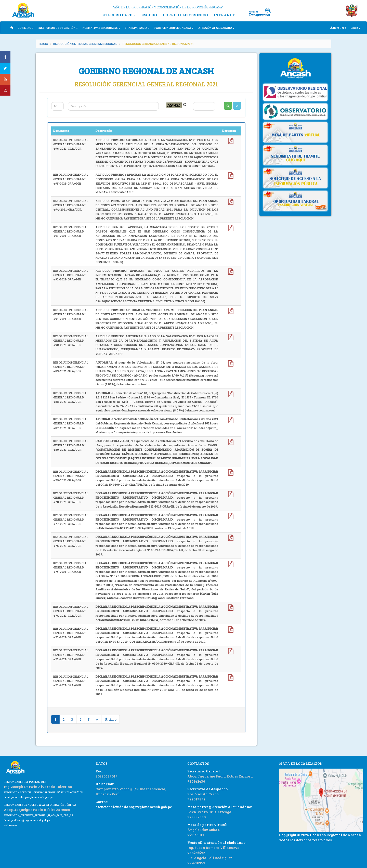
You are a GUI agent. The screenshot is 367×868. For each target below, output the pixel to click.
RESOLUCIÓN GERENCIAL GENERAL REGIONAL (85, 44)
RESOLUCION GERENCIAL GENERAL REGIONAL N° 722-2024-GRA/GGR (43, 792)
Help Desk (338, 28)
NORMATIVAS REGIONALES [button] (101, 28)
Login (356, 28)
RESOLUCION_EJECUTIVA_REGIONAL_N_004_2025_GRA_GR (38, 815)
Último (110, 719)
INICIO (44, 44)
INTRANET (224, 15)
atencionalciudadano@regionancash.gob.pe (134, 807)
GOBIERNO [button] (26, 28)
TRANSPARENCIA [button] (137, 28)
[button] (237, 106)
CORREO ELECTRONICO (185, 15)
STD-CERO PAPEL (118, 15)
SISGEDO (149, 15)
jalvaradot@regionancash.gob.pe (32, 797)
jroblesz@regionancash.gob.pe (31, 820)
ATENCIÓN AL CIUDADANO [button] (216, 28)
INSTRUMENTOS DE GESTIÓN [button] (58, 28)
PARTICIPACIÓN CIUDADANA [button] (174, 28)
